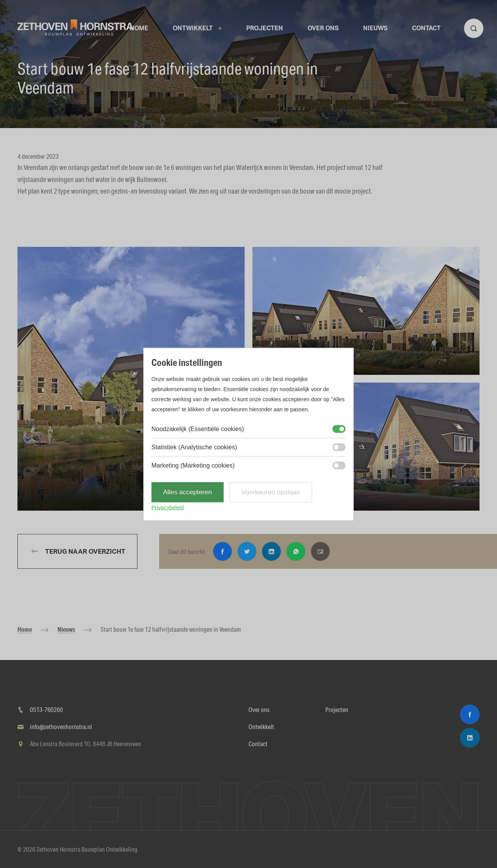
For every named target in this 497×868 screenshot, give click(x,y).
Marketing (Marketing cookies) (193, 465)
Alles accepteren (188, 492)
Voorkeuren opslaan (271, 492)
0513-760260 (46, 709)
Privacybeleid (168, 507)
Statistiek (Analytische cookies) (194, 447)
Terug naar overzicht (84, 552)
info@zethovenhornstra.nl (61, 727)
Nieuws (66, 629)
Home (25, 629)
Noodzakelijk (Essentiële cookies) (198, 429)
